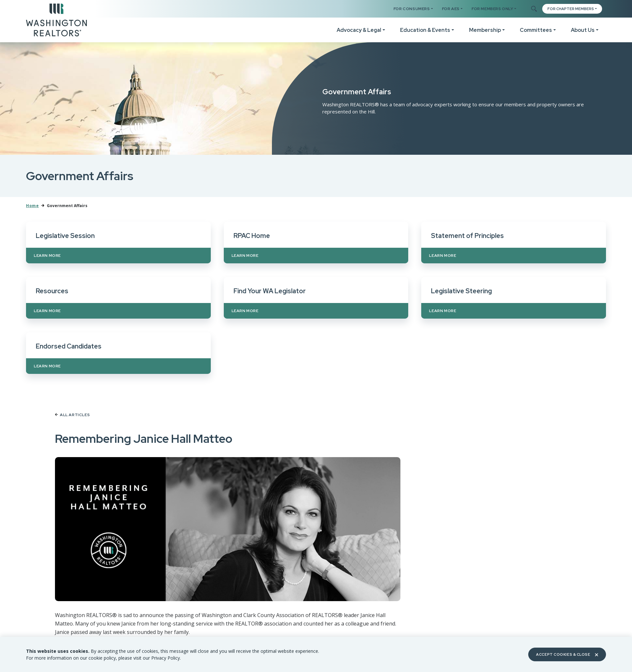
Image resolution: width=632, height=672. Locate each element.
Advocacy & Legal (359, 30)
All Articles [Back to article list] (72, 415)
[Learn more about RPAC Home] (316, 243)
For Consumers (412, 9)
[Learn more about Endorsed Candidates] (118, 353)
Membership (485, 30)
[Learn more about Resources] (118, 298)
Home (32, 206)
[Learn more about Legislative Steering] (514, 298)
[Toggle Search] (534, 9)
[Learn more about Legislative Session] (118, 243)
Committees (536, 30)
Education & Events (425, 30)
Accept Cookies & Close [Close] (567, 654)
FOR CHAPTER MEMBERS (571, 9)
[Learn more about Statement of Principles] (514, 243)
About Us (583, 30)
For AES (451, 9)
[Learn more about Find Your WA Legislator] (316, 298)
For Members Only (492, 9)
